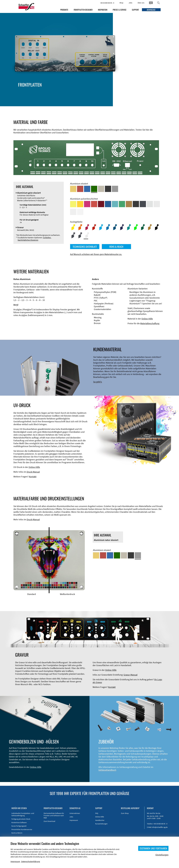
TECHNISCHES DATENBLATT (85, 247)
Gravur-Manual (131, 675)
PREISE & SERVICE (120, 10)
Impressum (74, 820)
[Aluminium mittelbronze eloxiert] (101, 189)
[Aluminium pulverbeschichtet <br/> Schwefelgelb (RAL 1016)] (73, 204)
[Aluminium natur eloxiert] (115, 189)
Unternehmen (75, 813)
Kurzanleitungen (101, 824)
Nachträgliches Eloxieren (28, 240)
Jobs (130, 3)
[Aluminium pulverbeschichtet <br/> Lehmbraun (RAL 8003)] (129, 204)
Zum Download (49, 821)
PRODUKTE (64, 10)
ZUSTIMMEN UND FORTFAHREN (153, 848)
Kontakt (33, 477)
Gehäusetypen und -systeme (60, 89)
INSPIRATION (103, 10)
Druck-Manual (33, 472)
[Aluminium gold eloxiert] (73, 189)
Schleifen (47, 237)
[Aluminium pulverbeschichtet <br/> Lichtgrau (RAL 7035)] (157, 204)
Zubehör (51, 95)
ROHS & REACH (116, 247)
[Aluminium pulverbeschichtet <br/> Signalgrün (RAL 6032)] (122, 204)
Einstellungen (162, 855)
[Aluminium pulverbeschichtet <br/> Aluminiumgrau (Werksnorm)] (150, 204)
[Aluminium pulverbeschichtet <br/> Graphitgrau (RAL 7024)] (143, 204)
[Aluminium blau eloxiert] (87, 189)
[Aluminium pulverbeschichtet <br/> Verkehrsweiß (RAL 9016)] (80, 212)
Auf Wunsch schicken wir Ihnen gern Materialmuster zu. (96, 254)
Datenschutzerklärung (31, 861)
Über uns (141, 3)
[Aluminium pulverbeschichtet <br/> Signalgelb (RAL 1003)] (80, 204)
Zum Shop (125, 813)
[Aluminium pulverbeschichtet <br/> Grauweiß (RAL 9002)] (73, 212)
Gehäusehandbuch (107, 770)
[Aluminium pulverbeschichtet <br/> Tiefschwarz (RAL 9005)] (136, 204)
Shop (121, 3)
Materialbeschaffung (150, 323)
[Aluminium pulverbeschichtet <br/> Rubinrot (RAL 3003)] (101, 204)
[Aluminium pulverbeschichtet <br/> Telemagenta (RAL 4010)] (87, 204)
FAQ (97, 813)
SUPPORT (135, 10)
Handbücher (100, 820)
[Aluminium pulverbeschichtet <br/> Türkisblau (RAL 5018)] (115, 204)
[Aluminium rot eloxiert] (80, 189)
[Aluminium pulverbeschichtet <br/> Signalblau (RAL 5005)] (108, 204)
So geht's (98, 382)
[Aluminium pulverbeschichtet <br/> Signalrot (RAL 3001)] (94, 204)
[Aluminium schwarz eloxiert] (108, 189)
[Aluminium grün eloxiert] (94, 189)
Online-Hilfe (147, 319)
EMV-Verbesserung (55, 92)
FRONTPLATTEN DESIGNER (83, 10)
